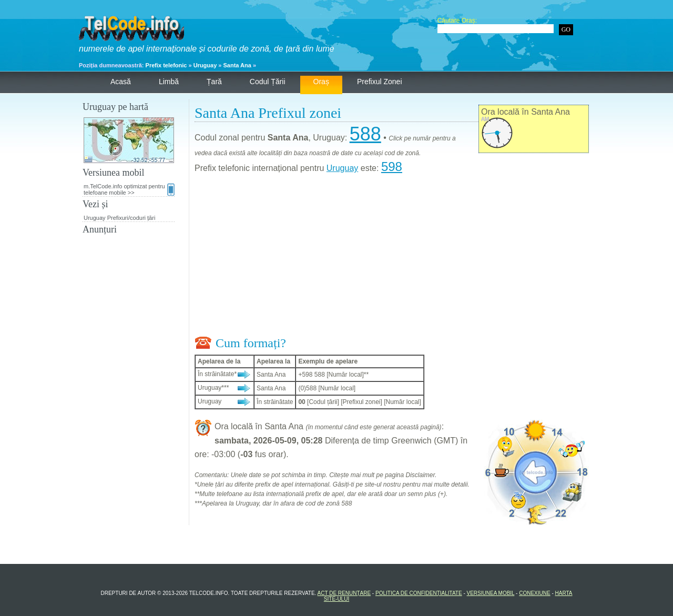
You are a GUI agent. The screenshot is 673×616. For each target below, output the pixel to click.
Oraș (321, 82)
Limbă (169, 82)
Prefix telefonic (166, 65)
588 (365, 134)
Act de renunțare (344, 593)
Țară (214, 82)
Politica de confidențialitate (419, 593)
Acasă (121, 82)
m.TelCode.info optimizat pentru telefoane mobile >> (129, 189)
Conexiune (534, 593)
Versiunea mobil (491, 593)
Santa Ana (237, 65)
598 (392, 166)
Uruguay (205, 65)
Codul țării (268, 82)
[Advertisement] (392, 257)
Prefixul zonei (380, 82)
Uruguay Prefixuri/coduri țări (119, 218)
